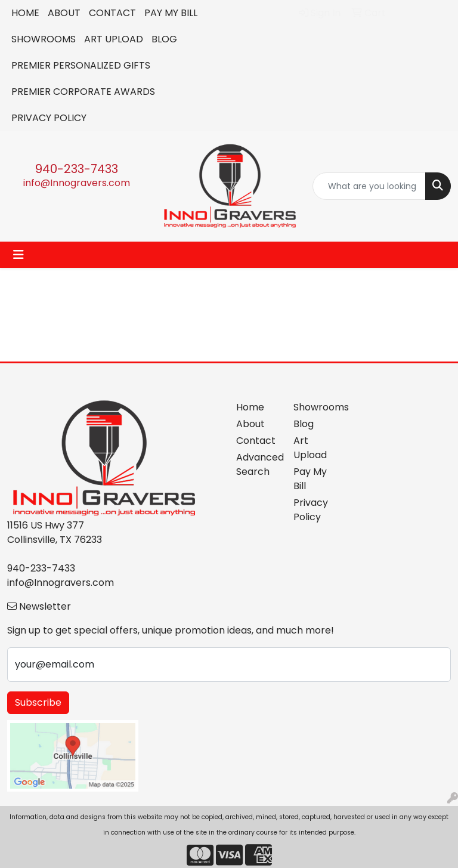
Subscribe (38, 702)
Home (250, 407)
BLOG (164, 39)
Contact (256, 441)
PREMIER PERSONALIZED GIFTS (81, 65)
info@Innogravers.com (77, 183)
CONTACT (112, 13)
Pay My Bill (310, 479)
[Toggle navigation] (18, 255)
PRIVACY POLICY (49, 118)
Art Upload (310, 448)
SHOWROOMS (44, 39)
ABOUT (64, 13)
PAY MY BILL (171, 13)
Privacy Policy (311, 510)
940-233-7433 (77, 169)
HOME (25, 13)
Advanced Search (258, 464)
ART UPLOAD (114, 39)
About (250, 424)
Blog (304, 424)
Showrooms (315, 407)
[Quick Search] (369, 186)
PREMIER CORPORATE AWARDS (83, 92)
